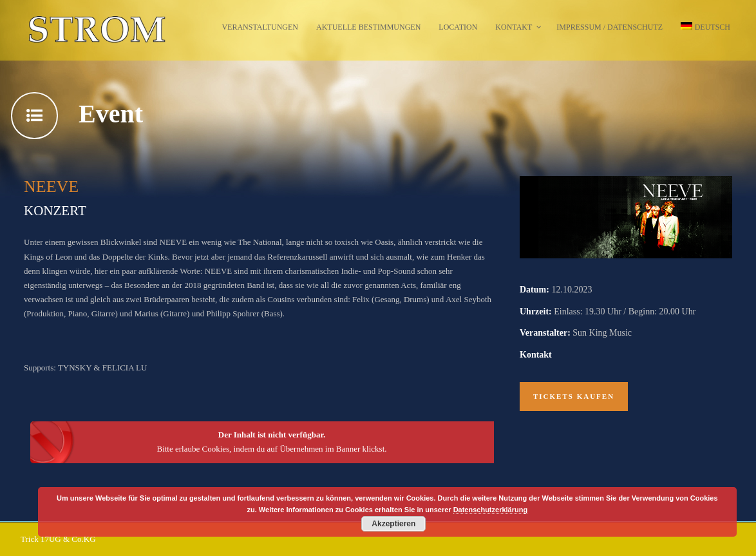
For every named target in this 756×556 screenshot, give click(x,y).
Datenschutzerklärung (491, 510)
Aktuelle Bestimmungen (368, 27)
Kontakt (514, 27)
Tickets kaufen (574, 396)
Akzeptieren (393, 524)
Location (458, 27)
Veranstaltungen (260, 27)
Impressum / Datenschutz (610, 27)
